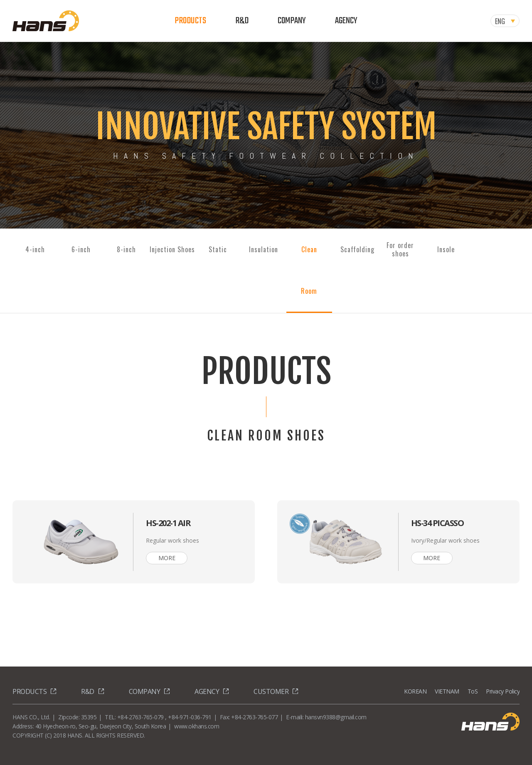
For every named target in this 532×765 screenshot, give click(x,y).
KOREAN (415, 691)
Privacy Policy (503, 691)
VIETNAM (447, 691)
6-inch (81, 249)
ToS (473, 691)
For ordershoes (400, 249)
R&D (242, 21)
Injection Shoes (172, 249)
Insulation (264, 249)
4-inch (35, 249)
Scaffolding (357, 249)
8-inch (126, 249)
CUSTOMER (271, 691)
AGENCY (346, 21)
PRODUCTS (190, 21)
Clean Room (309, 270)
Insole (446, 249)
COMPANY (292, 21)
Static (218, 249)
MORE (167, 558)
